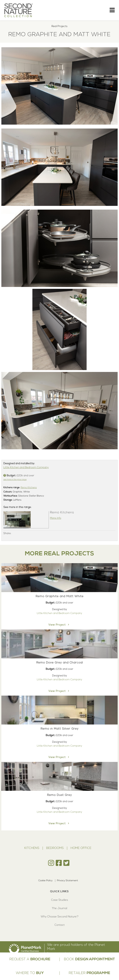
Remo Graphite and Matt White (60, 596)
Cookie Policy (45, 881)
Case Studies (60, 900)
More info (56, 518)
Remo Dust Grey (59, 795)
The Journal (59, 908)
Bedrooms (55, 848)
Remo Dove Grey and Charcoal (60, 663)
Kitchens (32, 848)
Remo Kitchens (29, 488)
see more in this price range (15, 480)
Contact (60, 925)
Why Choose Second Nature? (60, 917)
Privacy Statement (68, 881)
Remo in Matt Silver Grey (60, 729)
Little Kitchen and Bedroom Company (26, 468)
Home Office (81, 848)
